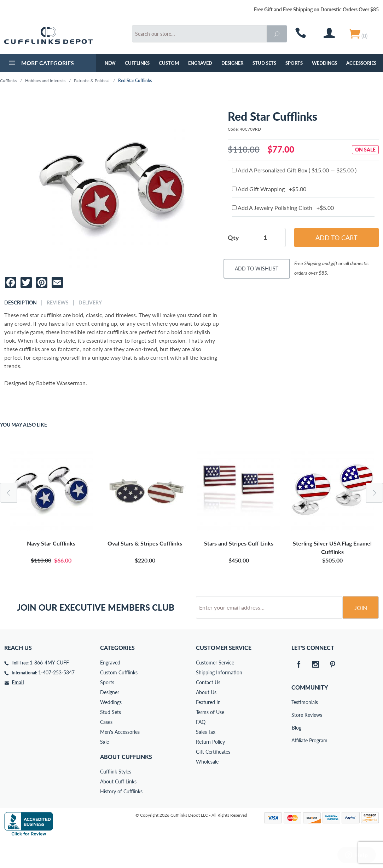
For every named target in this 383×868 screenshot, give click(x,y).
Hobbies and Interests (45, 81)
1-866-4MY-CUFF (49, 689)
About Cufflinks (126, 784)
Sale (105, 769)
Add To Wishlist (257, 269)
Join (361, 635)
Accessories (361, 63)
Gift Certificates (213, 779)
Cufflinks (137, 63)
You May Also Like (24, 425)
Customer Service (215, 689)
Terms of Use (210, 739)
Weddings (324, 63)
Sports (294, 63)
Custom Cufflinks (119, 699)
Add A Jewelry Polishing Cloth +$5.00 (283, 208)
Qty (233, 238)
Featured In (208, 729)
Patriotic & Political (92, 81)
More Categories (40, 64)
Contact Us (208, 709)
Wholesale (207, 789)
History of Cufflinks (121, 818)
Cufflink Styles (116, 798)
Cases (106, 749)
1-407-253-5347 (56, 699)
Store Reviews (296, 742)
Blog (297, 755)
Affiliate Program (296, 767)
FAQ (201, 749)
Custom (169, 63)
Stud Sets (264, 63)
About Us (206, 719)
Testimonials (296, 729)
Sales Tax (206, 759)
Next (375, 493)
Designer (232, 63)
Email (18, 709)
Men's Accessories (120, 759)
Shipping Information (219, 699)
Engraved (200, 63)
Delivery (90, 303)
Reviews (58, 303)
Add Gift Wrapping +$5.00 (269, 189)
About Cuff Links (118, 808)
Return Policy (210, 769)
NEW (110, 63)
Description (21, 303)
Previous (8, 493)
